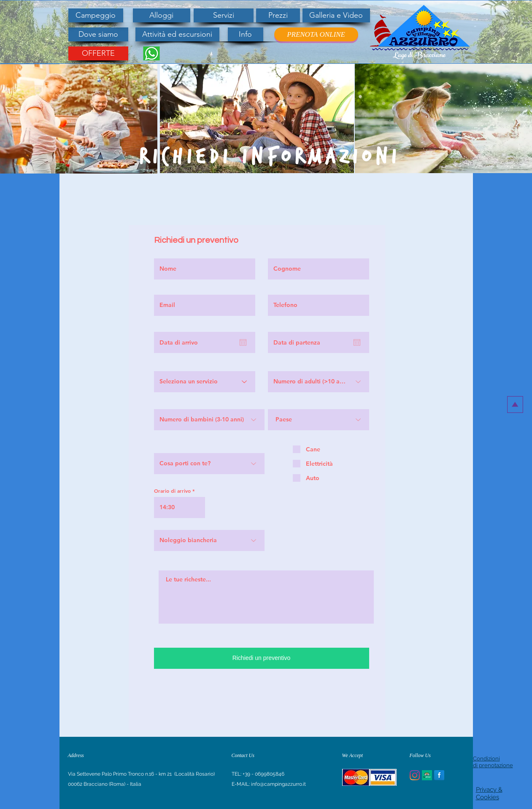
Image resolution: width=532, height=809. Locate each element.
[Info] (246, 34)
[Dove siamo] (98, 34)
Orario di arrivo (172, 491)
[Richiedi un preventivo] (262, 658)
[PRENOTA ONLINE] (316, 34)
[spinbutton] (180, 508)
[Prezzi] (278, 15)
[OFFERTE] (98, 53)
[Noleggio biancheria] (209, 540)
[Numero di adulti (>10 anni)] (319, 382)
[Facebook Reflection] (439, 775)
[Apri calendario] (243, 342)
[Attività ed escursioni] (177, 34)
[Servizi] (224, 15)
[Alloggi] (162, 15)
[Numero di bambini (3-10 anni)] (209, 420)
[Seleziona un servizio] (205, 382)
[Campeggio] (96, 15)
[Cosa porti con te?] (209, 464)
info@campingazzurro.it (278, 784)
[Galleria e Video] (336, 15)
